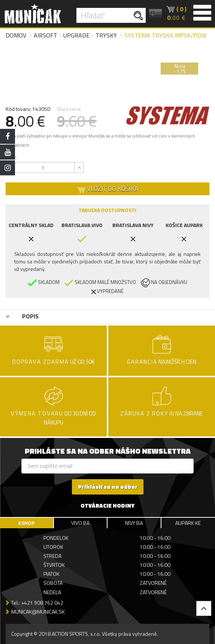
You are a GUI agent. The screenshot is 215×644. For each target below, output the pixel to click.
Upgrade (76, 35)
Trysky (106, 35)
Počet (10, 157)
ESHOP (26, 523)
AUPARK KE (188, 523)
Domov (16, 35)
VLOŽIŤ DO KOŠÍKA (107, 189)
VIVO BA (80, 523)
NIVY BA (134, 523)
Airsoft (46, 35)
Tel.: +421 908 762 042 (37, 603)
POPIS (22, 316)
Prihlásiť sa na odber (108, 487)
